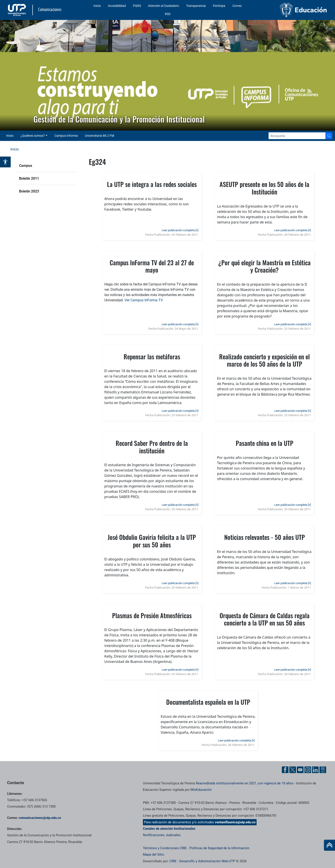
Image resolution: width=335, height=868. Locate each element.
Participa (219, 6)
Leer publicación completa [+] (180, 230)
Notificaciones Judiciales (162, 835)
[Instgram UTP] (308, 770)
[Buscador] (329, 136)
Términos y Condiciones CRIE (165, 848)
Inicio (97, 6)
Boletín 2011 (29, 178)
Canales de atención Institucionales (169, 829)
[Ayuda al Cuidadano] (323, 770)
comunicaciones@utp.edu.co (40, 818)
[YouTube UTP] (300, 770)
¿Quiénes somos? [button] (33, 136)
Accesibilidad (117, 6)
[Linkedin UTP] (315, 770)
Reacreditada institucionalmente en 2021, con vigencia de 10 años (245, 783)
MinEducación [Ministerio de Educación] (201, 790)
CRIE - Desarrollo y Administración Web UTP (202, 861)
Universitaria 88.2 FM (99, 136)
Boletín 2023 (29, 191)
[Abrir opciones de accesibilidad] (6, 162)
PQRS (137, 6)
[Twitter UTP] (293, 770)
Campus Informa (66, 136)
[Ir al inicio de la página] (329, 845)
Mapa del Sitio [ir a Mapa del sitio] (154, 855)
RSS (168, 14)
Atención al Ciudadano (164, 6)
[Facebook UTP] (285, 770)
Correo (237, 6)
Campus (26, 166)
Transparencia (196, 6)
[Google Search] (297, 136)
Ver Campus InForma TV (144, 300)
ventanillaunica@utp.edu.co (235, 822)
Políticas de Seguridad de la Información (219, 848)
